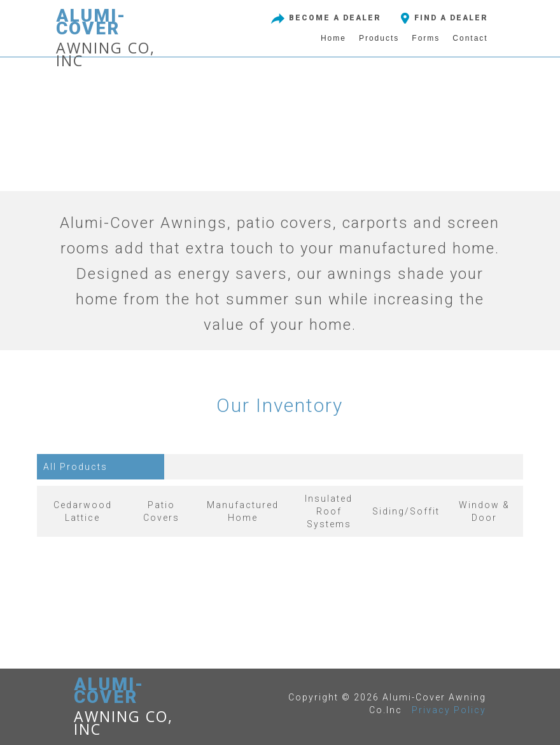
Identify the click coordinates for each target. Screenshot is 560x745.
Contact (470, 38)
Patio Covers (161, 511)
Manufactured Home (243, 511)
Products (379, 38)
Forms (426, 38)
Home (333, 38)
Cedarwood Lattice (83, 511)
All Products (75, 467)
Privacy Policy (449, 710)
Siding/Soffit (406, 511)
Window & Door (484, 511)
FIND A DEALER (443, 18)
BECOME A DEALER (325, 18)
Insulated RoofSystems (329, 511)
